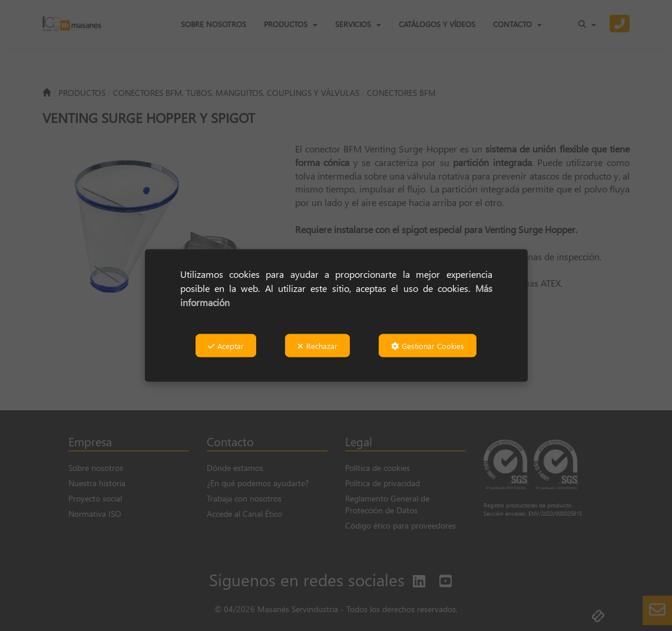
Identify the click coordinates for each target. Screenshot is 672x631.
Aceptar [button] (226, 346)
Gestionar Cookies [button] (428, 346)
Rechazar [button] (317, 346)
